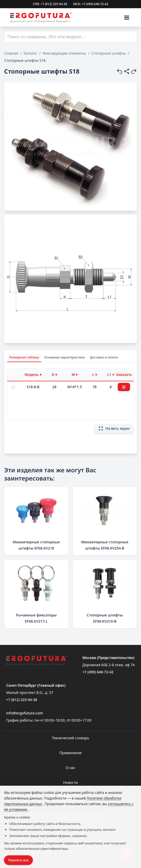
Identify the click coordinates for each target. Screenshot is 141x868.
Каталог (30, 53)
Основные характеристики (65, 357)
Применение (70, 753)
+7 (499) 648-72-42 (98, 672)
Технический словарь (71, 738)
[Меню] (127, 17)
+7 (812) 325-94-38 (22, 700)
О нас (71, 768)
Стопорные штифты (109, 53)
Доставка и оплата (104, 357)
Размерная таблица (24, 357)
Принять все (18, 860)
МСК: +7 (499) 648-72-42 (91, 4)
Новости (70, 782)
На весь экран (114, 428)
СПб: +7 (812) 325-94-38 (50, 4)
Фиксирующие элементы (64, 53)
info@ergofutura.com (25, 713)
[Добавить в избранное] (13, 387)
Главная (11, 53)
